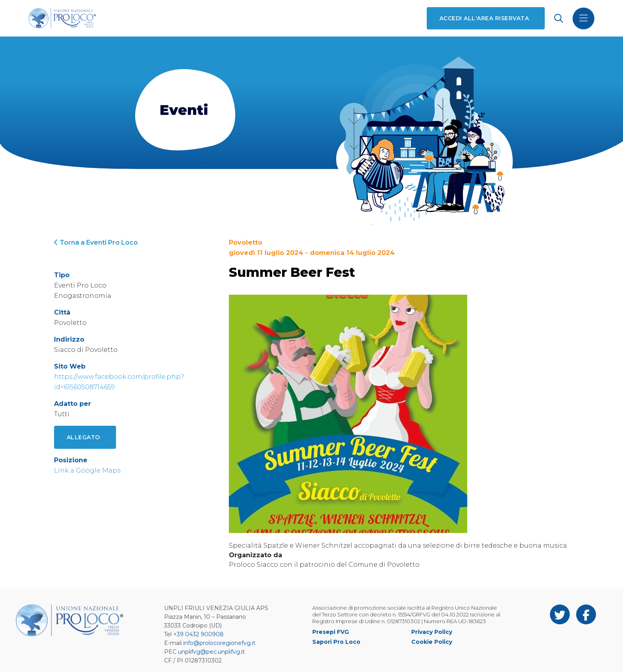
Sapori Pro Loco (336, 642)
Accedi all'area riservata (484, 18)
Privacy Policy (432, 632)
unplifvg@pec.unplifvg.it (211, 652)
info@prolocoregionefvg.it (219, 643)
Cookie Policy (432, 642)
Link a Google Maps (87, 470)
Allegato (83, 437)
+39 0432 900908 (198, 634)
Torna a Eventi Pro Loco (96, 242)
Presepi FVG (331, 632)
